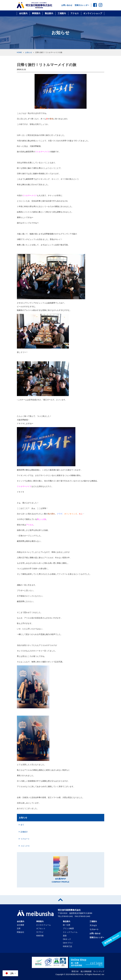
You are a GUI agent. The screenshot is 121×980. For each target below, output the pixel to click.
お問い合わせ (67, 5)
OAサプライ (68, 943)
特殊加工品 (67, 946)
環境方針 (75, 971)
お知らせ (29, 52)
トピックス (25, 846)
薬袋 (65, 936)
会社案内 (23, 13)
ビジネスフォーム (44, 925)
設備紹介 (24, 832)
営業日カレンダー (82, 5)
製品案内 (49, 13)
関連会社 (21, 932)
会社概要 (21, 925)
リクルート (25, 839)
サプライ (40, 932)
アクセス (75, 13)
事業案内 (36, 13)
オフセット (41, 928)
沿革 (19, 928)
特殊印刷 (40, 936)
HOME (19, 52)
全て (22, 825)
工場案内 (62, 13)
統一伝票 (67, 925)
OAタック (67, 939)
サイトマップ (99, 971)
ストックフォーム (70, 932)
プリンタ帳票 (68, 928)
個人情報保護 (86, 971)
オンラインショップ (93, 13)
